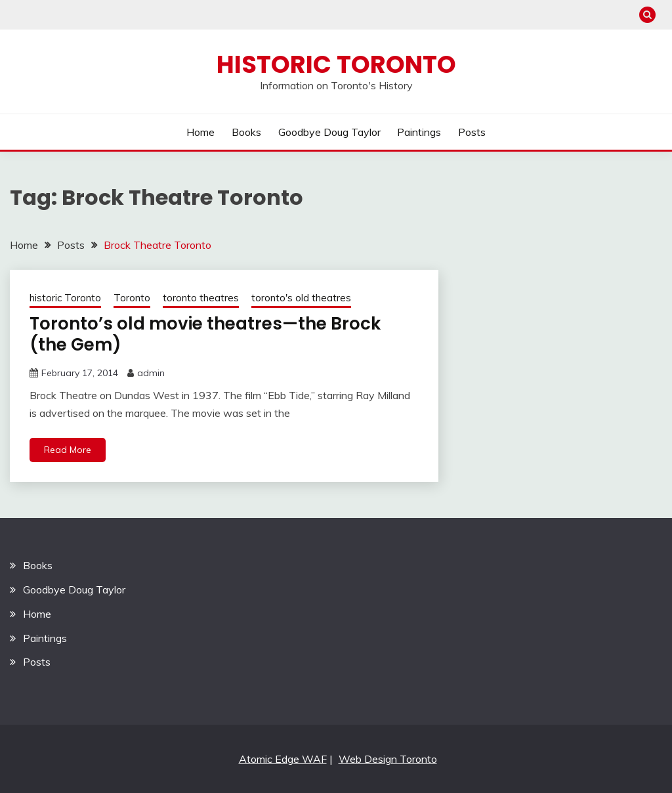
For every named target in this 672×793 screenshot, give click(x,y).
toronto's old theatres (301, 298)
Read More (68, 450)
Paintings (419, 132)
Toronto (132, 298)
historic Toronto (65, 298)
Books (246, 132)
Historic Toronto (336, 64)
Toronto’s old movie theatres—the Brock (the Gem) (205, 334)
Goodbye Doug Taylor (329, 132)
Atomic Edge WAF (283, 759)
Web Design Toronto (388, 759)
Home (200, 132)
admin (151, 373)
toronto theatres (201, 298)
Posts (472, 132)
